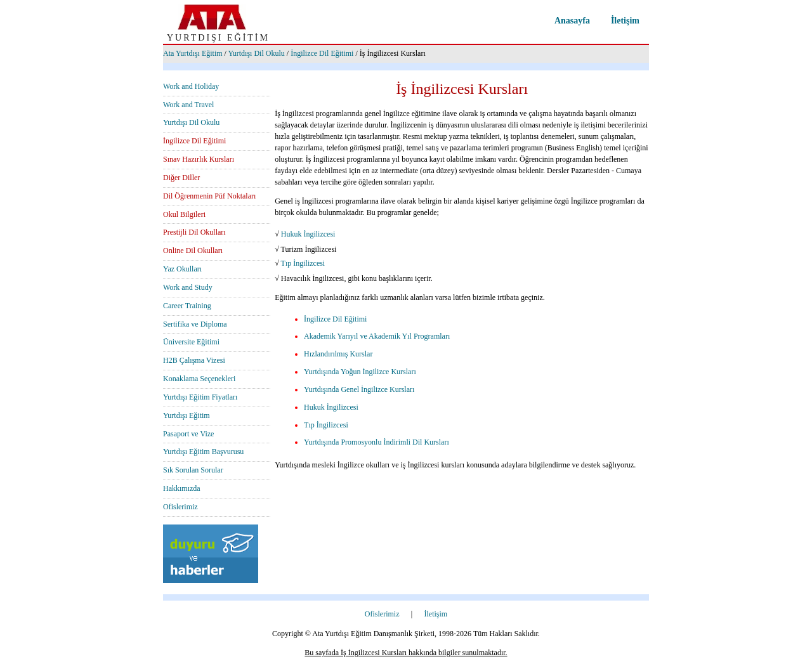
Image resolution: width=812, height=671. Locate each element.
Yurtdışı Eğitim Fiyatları (200, 397)
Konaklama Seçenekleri (199, 379)
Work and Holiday (191, 86)
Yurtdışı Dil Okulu (256, 53)
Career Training (187, 306)
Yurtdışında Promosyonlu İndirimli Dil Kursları (377, 442)
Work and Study (188, 287)
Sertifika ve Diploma (195, 324)
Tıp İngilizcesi (303, 263)
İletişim (625, 21)
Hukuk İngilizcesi (308, 234)
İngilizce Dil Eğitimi (322, 53)
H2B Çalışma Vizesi (194, 360)
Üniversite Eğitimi (191, 342)
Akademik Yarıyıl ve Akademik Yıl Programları (377, 336)
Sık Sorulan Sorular (193, 470)
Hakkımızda (182, 488)
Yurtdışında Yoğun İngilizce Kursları (360, 372)
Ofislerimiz (180, 507)
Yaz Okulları (182, 269)
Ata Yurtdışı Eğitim (193, 53)
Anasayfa (572, 21)
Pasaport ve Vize (188, 434)
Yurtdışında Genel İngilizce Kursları (359, 389)
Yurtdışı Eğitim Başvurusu (203, 452)
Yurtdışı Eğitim (187, 415)
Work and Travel (188, 105)
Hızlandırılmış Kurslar (338, 354)
